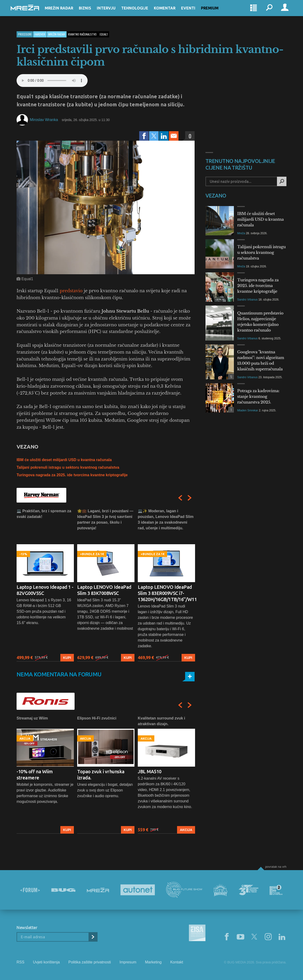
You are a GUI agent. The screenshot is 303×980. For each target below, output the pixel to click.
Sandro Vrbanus (247, 300)
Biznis (91, 12)
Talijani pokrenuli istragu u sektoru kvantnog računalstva (68, 467)
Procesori (25, 34)
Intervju (112, 12)
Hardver (40, 34)
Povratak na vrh (276, 867)
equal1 (104, 34)
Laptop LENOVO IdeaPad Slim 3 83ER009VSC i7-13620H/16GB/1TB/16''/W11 (166, 593)
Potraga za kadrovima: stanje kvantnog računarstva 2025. (258, 396)
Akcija (186, 830)
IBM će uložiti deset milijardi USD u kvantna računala (64, 460)
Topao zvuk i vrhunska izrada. (101, 775)
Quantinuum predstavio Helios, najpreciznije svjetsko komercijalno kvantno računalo (260, 322)
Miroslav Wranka (44, 120)
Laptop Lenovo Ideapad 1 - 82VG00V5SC (45, 590)
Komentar (171, 12)
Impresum (128, 962)
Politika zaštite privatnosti (90, 962)
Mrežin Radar (65, 12)
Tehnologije (141, 12)
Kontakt (177, 962)
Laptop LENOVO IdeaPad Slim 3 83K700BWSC (104, 590)
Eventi (194, 12)
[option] (45, 585)
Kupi (67, 658)
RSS (20, 962)
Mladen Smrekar (248, 410)
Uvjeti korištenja (46, 962)
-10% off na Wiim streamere (35, 775)
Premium (216, 12)
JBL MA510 (150, 771)
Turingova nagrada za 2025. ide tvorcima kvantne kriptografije (72, 475)
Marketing (153, 962)
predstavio (71, 291)
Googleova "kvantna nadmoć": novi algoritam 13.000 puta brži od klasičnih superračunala (261, 360)
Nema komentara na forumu (59, 674)
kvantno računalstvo (82, 34)
